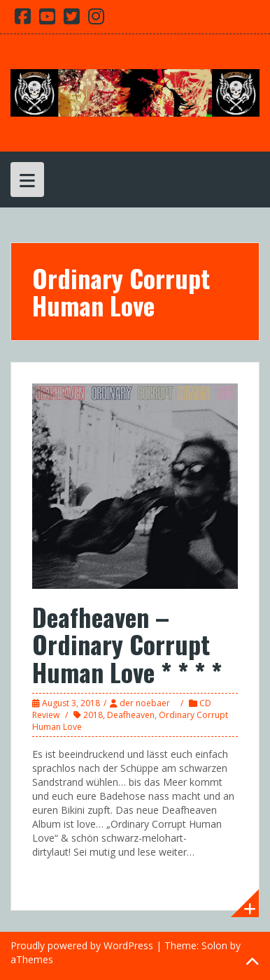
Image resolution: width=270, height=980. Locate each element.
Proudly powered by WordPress (82, 945)
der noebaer (145, 703)
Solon (214, 945)
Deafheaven (131, 715)
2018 (93, 715)
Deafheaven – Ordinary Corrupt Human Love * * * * (127, 644)
